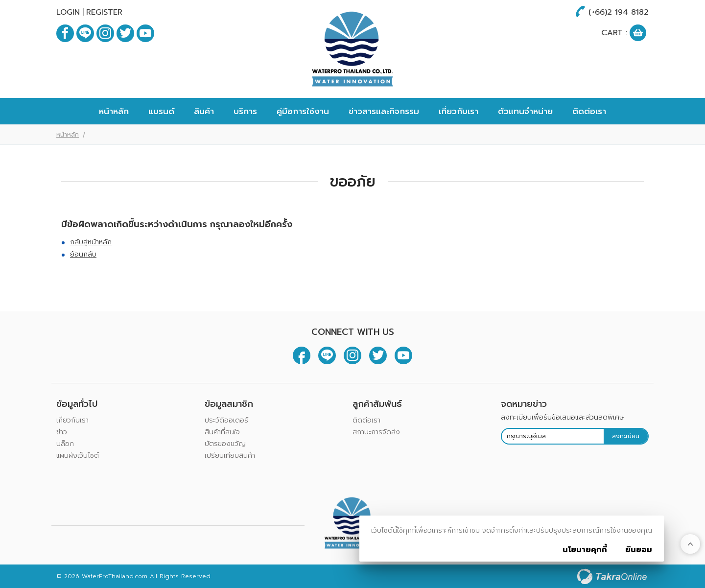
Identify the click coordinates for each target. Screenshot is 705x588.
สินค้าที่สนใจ (222, 432)
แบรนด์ (161, 111)
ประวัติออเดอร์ (226, 420)
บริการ (245, 111)
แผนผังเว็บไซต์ (78, 456)
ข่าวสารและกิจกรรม (384, 111)
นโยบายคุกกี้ (585, 550)
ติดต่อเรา (589, 111)
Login (68, 12)
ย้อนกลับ (83, 254)
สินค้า (204, 111)
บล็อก (65, 444)
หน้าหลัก (114, 111)
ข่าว (62, 432)
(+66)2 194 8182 (619, 12)
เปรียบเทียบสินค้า (230, 456)
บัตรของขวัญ (225, 444)
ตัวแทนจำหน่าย (525, 111)
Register (104, 12)
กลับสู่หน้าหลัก (91, 242)
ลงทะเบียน (626, 436)
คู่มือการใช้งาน (303, 111)
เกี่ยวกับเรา (458, 111)
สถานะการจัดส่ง (376, 432)
